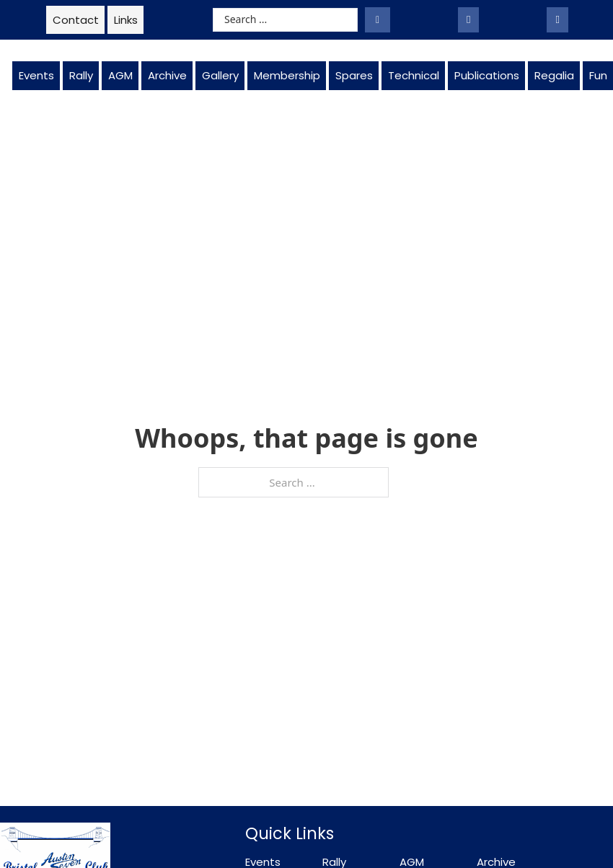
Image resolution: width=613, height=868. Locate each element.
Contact (76, 20)
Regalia (554, 75)
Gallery (220, 75)
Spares (354, 75)
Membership (287, 75)
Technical (414, 75)
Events (36, 75)
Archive (167, 75)
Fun (598, 75)
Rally (81, 75)
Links (126, 20)
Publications (487, 75)
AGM (120, 75)
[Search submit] (378, 20)
